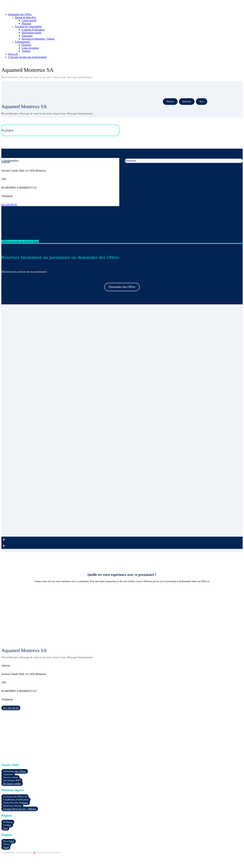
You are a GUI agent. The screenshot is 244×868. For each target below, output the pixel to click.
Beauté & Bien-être (25, 17)
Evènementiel (22, 42)
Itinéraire (187, 102)
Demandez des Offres (20, 14)
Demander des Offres (15, 771)
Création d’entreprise (33, 30)
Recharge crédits (12, 784)
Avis (202, 102)
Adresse (170, 102)
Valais (6, 844)
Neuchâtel (9, 841)
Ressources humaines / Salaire (38, 39)
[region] (122, 428)
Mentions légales (12, 806)
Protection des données (16, 803)
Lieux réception (30, 48)
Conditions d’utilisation (16, 800)
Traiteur (26, 51)
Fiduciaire (27, 36)
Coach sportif (29, 20)
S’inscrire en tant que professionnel (27, 57)
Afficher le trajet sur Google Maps (20, 241)
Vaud (6, 847)
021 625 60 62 (9, 205)
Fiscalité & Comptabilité (28, 27)
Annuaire (8, 774)
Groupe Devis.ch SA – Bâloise (20, 809)
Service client (11, 777)
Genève (7, 825)
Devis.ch (13, 54)
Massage (26, 23)
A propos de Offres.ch (15, 797)
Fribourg (8, 822)
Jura (5, 828)
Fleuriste (26, 45)
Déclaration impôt (32, 33)
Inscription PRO (12, 781)
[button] (122, 540)
